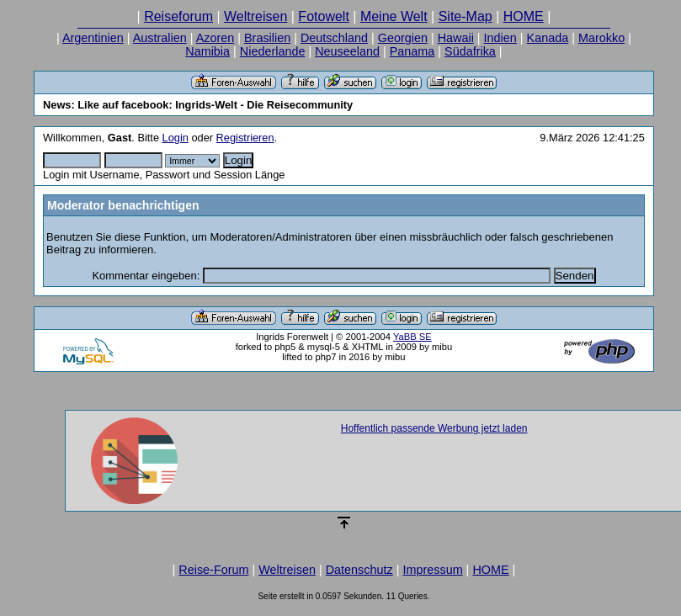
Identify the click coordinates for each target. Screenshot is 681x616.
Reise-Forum (213, 570)
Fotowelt (323, 16)
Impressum (432, 570)
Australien (160, 38)
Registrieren (245, 138)
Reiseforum (178, 16)
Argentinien (93, 38)
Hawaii (456, 38)
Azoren (215, 38)
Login (176, 138)
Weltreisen (255, 16)
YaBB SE (412, 337)
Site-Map (466, 16)
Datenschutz (359, 570)
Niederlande (273, 51)
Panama (412, 51)
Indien (500, 38)
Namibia (207, 51)
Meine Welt (394, 16)
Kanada (548, 38)
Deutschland (334, 38)
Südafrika (470, 51)
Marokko (601, 38)
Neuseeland (347, 51)
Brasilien (267, 38)
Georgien (403, 38)
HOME (524, 16)
